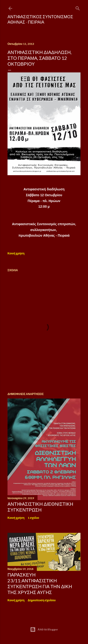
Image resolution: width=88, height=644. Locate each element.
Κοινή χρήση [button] (16, 253)
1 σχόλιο (33, 518)
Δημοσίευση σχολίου (42, 600)
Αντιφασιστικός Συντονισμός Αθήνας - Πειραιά (40, 19)
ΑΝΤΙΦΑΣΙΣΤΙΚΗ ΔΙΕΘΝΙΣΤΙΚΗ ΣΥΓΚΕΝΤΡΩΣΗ (40, 507)
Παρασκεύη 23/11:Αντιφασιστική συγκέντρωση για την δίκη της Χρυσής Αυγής (40, 583)
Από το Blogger (44, 630)
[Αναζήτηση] (78, 7)
